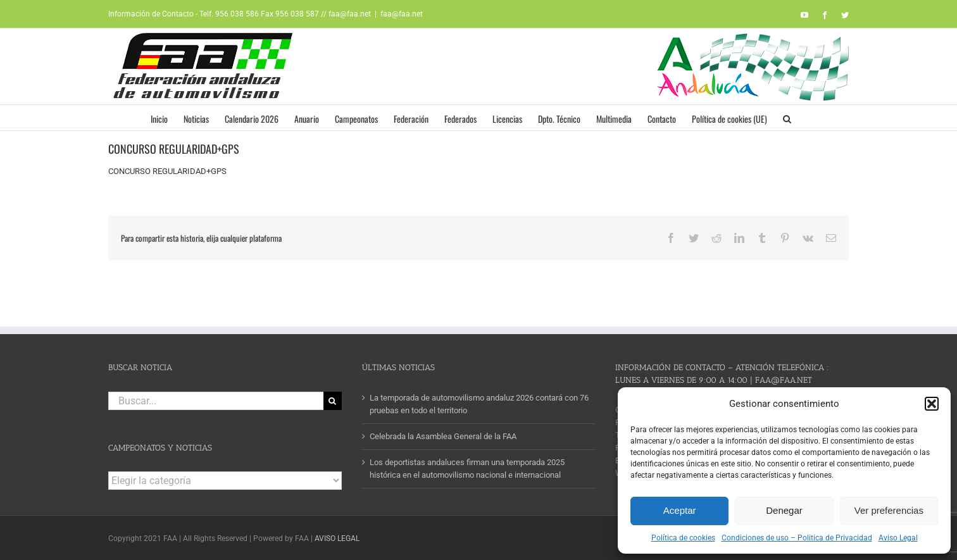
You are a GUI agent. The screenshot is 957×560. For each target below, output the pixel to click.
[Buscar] (333, 401)
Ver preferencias (889, 510)
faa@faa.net (402, 14)
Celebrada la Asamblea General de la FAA (443, 436)
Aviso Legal (898, 538)
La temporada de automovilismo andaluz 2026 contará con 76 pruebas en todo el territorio (479, 404)
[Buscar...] (216, 401)
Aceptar (680, 510)
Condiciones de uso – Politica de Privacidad (797, 538)
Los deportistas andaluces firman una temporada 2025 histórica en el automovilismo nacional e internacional (467, 469)
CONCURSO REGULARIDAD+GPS (167, 171)
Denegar (784, 510)
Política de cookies (683, 538)
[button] (932, 404)
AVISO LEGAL (337, 538)
